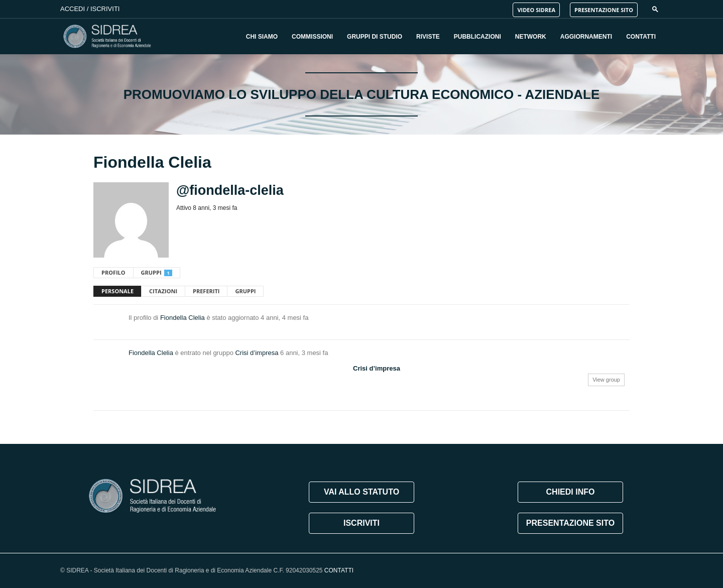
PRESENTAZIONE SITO (604, 10)
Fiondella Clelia (183, 318)
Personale (117, 291)
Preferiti (206, 291)
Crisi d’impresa (257, 353)
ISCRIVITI (361, 523)
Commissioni (312, 37)
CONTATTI (339, 570)
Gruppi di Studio (375, 37)
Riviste (428, 37)
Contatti (641, 37)
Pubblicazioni (477, 37)
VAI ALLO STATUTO (361, 492)
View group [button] (606, 380)
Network (531, 37)
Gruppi (157, 272)
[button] (655, 9)
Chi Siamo (262, 37)
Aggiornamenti (586, 37)
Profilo (113, 272)
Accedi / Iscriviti (90, 9)
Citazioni (163, 291)
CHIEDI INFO (571, 492)
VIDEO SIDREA (536, 10)
